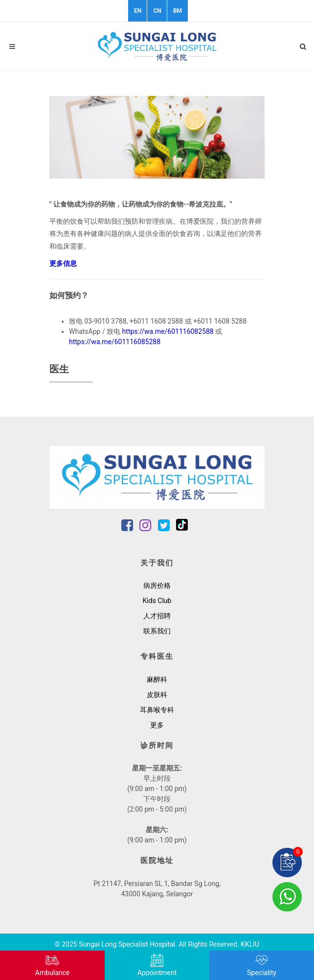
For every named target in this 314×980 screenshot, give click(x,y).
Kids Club (157, 601)
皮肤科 (157, 695)
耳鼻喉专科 (157, 710)
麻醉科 (157, 679)
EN (138, 11)
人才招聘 (157, 616)
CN (157, 11)
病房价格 (157, 585)
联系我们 (157, 631)
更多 (157, 725)
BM (178, 11)
